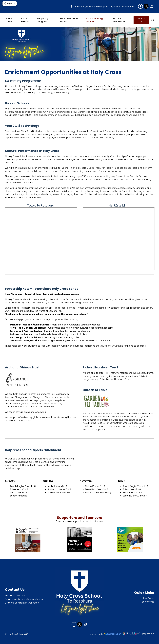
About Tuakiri (9, 20)
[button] (10, 3)
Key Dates (149, 598)
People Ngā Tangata (43, 20)
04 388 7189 (128, 7)
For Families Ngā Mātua (69, 20)
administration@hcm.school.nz (28, 599)
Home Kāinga (25, 20)
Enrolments (148, 602)
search (153, 20)
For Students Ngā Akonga (95, 20)
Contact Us (141, 20)
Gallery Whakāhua (119, 20)
